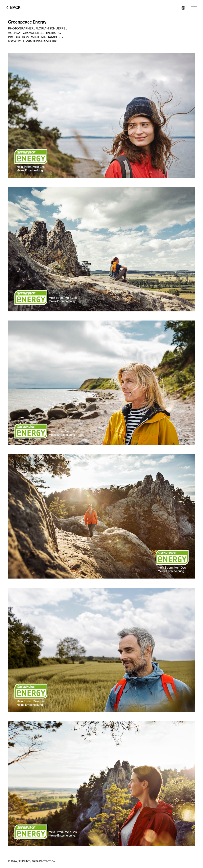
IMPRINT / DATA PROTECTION (37, 861)
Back (15, 7)
